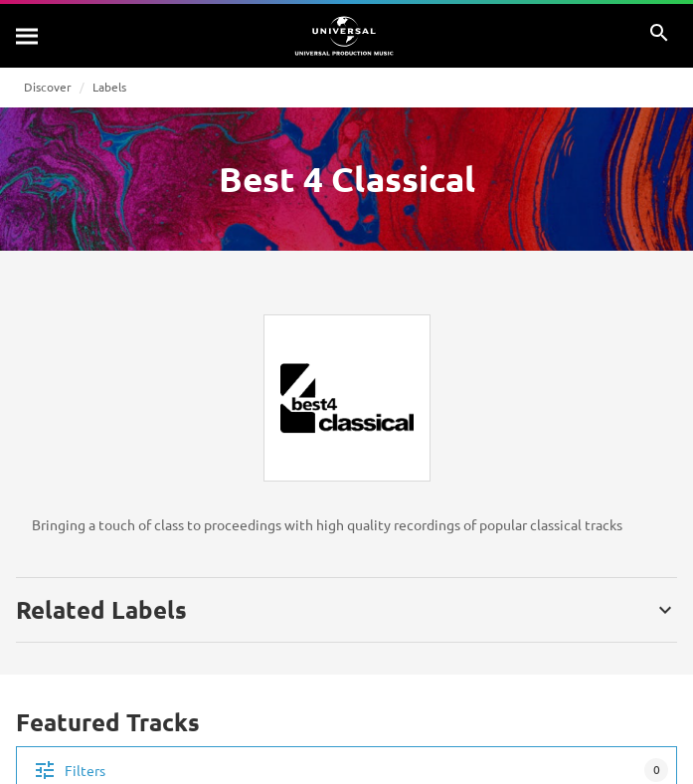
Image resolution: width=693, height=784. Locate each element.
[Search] (28, 36)
